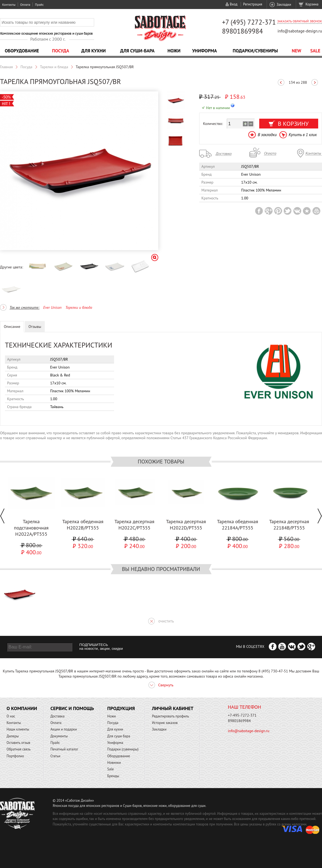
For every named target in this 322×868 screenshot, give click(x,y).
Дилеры (13, 736)
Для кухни (94, 51)
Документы (59, 736)
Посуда (61, 51)
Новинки (114, 763)
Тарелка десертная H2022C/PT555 (134, 525)
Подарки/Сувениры (255, 51)
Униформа (205, 51)
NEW (296, 51)
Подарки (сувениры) (123, 749)
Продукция (121, 708)
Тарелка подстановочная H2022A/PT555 (31, 528)
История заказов (165, 723)
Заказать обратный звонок (300, 21)
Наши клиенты (18, 729)
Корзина (312, 4)
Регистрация (253, 4)
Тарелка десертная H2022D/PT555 (186, 525)
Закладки (284, 5)
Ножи (174, 51)
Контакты (9, 5)
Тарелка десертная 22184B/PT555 (289, 525)
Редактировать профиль (171, 716)
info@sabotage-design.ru (300, 31)
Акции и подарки (64, 729)
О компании (22, 708)
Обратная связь (19, 749)
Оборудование (22, 51)
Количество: (213, 124)
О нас (11, 716)
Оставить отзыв (18, 743)
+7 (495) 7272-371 (249, 22)
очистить (166, 621)
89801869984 (242, 31)
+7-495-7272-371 (242, 715)
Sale (315, 51)
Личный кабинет (173, 708)
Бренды (113, 776)
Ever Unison (52, 307)
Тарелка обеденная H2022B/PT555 (83, 525)
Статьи (56, 756)
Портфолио (15, 756)
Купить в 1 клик (303, 135)
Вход (234, 4)
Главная (6, 67)
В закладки (267, 135)
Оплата (25, 5)
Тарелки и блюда (54, 67)
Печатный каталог (64, 749)
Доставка (58, 716)
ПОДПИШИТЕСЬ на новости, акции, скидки (101, 647)
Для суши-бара (137, 51)
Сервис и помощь (72, 708)
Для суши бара (119, 736)
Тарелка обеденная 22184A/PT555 (238, 525)
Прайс (39, 5)
